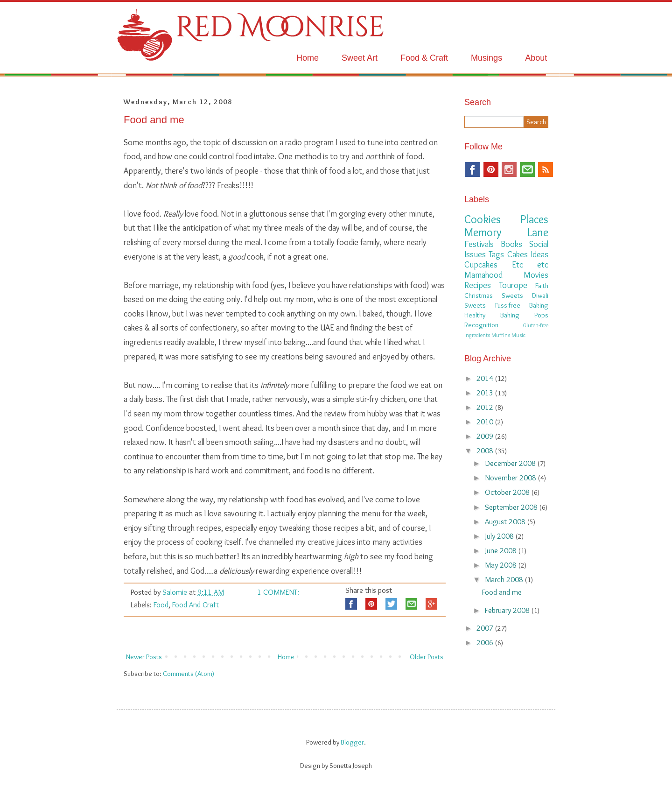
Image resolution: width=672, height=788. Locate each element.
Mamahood (483, 275)
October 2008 (508, 492)
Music (518, 335)
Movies (536, 275)
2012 (486, 407)
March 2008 (505, 579)
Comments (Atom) (189, 674)
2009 (486, 436)
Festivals (479, 244)
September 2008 (512, 507)
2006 (486, 642)
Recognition (481, 325)
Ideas (539, 254)
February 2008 (508, 610)
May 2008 (502, 565)
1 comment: (278, 592)
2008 (486, 450)
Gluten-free (535, 325)
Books (511, 244)
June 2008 (502, 550)
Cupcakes (481, 265)
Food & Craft (424, 58)
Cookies (483, 219)
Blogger (352, 742)
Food (161, 605)
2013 (486, 393)
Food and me (154, 120)
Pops (541, 315)
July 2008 (500, 536)
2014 (486, 378)
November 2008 (511, 478)
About (536, 58)
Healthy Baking (492, 315)
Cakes (518, 254)
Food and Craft (196, 605)
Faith (542, 286)
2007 (486, 628)
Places (534, 219)
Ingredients (477, 335)
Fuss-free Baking (522, 305)
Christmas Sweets (494, 295)
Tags (496, 254)
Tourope (513, 285)
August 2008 (506, 521)
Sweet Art (360, 58)
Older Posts (427, 657)
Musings (486, 58)
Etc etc (530, 265)
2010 (486, 422)
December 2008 (511, 463)
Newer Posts (144, 657)
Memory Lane (506, 232)
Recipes (478, 285)
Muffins (501, 335)
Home (308, 58)
